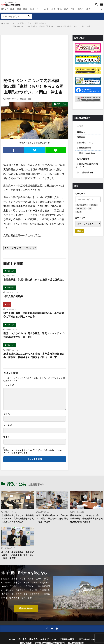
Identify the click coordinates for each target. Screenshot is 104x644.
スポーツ (34, 9)
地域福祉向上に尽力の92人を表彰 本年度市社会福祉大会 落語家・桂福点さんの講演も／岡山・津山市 (34, 355)
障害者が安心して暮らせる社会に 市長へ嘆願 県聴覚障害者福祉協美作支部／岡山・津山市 (86, 519)
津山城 (79, 212)
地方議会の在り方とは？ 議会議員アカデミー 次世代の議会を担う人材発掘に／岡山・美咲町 (17, 519)
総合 (88, 9)
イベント (45, 9)
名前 (7, 414)
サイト (6, 437)
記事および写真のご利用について (88, 166)
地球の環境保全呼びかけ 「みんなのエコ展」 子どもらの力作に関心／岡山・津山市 (52, 519)
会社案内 (81, 132)
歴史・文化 (56, 9)
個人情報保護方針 (85, 173)
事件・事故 (22, 9)
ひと (73, 9)
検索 (79, 231)
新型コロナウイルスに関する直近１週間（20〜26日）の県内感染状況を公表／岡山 (34, 335)
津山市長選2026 (82, 205)
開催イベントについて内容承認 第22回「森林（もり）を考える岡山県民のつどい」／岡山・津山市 (53, 26)
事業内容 (81, 137)
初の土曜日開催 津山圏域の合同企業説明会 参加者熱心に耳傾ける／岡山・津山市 (34, 315)
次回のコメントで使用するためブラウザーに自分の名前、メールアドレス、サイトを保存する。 (34, 452)
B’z (90, 209)
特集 (12, 9)
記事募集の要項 (84, 148)
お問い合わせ (83, 159)
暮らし (81, 9)
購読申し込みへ (26, 608)
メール (8, 425)
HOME (5, 9)
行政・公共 (39, 23)
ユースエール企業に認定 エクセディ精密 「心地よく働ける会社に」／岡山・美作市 (17, 555)
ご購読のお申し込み (86, 153)
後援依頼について (85, 142)
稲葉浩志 (94, 205)
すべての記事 (18, 23)
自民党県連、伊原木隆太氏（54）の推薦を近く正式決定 (34, 280)
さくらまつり (81, 209)
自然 (66, 9)
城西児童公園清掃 (13, 296)
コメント (9, 385)
